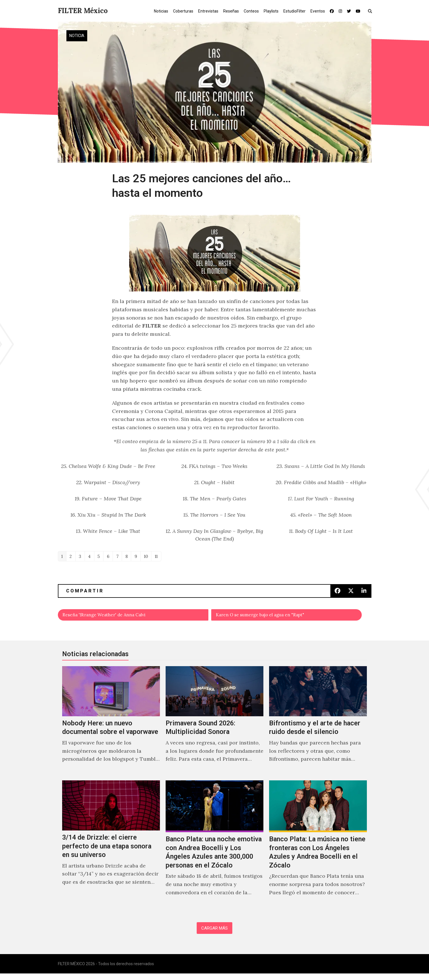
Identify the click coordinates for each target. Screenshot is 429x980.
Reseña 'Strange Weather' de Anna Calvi (112, 618)
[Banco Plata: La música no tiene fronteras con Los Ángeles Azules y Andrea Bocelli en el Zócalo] (318, 848)
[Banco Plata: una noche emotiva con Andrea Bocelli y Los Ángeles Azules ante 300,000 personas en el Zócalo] (214, 848)
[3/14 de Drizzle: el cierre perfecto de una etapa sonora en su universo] (111, 848)
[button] (371, 11)
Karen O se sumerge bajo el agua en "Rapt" (269, 618)
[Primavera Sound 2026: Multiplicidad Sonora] (214, 724)
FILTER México (83, 11)
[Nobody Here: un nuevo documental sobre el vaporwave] (111, 724)
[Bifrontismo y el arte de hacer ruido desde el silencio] (318, 724)
